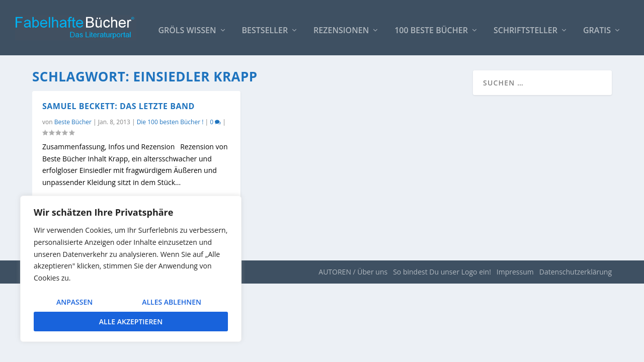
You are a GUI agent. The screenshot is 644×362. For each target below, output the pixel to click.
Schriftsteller (526, 26)
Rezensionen (341, 26)
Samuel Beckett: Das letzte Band (118, 106)
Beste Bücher (73, 122)
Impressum (515, 272)
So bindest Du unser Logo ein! (442, 272)
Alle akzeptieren (131, 322)
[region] (131, 269)
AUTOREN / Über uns (353, 272)
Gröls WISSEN (187, 26)
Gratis (597, 26)
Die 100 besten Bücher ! (170, 122)
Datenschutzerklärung (576, 272)
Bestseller (265, 26)
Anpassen (74, 302)
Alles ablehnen (172, 302)
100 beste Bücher (431, 26)
